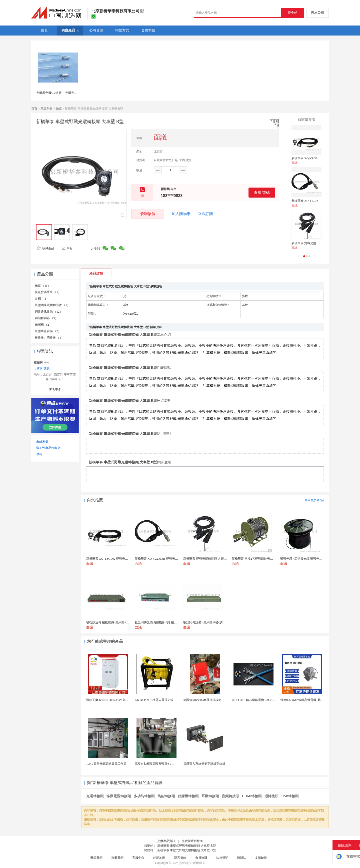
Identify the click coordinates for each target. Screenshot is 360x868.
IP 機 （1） (42, 299)
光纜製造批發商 (192, 841)
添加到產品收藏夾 (48, 448)
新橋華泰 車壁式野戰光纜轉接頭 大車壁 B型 (186, 846)
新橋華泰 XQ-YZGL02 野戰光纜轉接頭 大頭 (320, 158)
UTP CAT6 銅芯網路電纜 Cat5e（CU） (257, 700)
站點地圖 (159, 858)
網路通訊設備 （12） (49, 312)
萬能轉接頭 (166, 796)
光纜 (59, 109)
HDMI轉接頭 (252, 796)
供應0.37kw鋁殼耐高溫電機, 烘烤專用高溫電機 (311, 700)
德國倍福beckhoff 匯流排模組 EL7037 (208, 700)
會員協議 (201, 858)
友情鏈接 (261, 858)
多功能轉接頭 (144, 796)
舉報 (67, 248)
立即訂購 (205, 214)
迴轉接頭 (271, 796)
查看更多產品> (315, 500)
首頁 (34, 109)
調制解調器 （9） (46, 318)
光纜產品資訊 (166, 841)
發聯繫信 (148, 214)
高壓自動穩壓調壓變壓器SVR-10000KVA (161, 764)
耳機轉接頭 (210, 796)
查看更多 (55, 390)
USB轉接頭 (290, 796)
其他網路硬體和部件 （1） (52, 305)
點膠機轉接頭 (188, 796)
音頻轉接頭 (230, 796)
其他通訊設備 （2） (48, 331)
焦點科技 (185, 863)
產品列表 (46, 109)
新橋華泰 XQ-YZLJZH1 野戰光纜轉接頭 (318, 201)
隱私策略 (180, 858)
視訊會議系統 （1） (48, 292)
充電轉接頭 (95, 796)
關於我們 (96, 858)
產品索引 (42, 441)
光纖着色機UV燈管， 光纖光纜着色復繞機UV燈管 (69, 93)
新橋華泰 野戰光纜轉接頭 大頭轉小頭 (316, 243)
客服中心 (138, 858)
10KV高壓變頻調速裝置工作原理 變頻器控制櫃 (117, 764)
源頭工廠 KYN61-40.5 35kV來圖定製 (110, 700)
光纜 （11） (43, 286)
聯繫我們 (117, 858)
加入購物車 (181, 214)
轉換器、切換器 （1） (49, 338)
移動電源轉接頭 (119, 796)
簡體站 (241, 858)
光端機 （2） (43, 325)
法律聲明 (222, 858)
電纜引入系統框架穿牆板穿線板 (204, 764)
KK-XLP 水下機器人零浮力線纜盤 (157, 700)
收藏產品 (45, 248)
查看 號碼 (262, 192)
